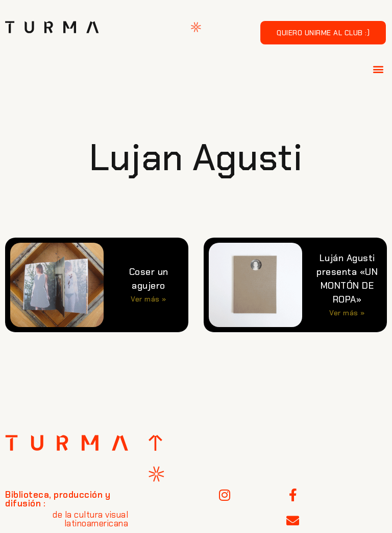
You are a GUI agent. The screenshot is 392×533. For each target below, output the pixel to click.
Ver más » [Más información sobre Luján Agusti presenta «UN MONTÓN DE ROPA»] (347, 313)
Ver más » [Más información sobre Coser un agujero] (149, 299)
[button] (379, 69)
